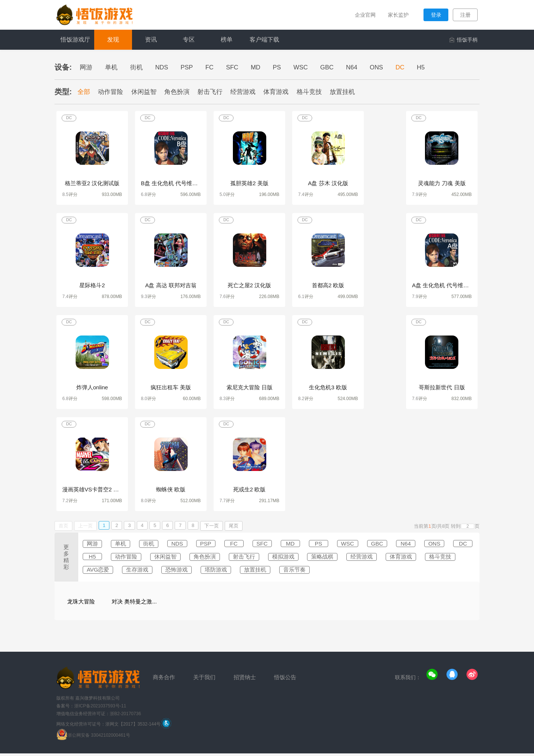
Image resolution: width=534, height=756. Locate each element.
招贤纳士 (241, 680)
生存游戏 (224, 572)
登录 (436, 15)
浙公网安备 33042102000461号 (99, 738)
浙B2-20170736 (125, 716)
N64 (367, 67)
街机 (139, 67)
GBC (341, 67)
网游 (87, 67)
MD (266, 67)
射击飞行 (216, 92)
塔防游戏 (307, 572)
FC (217, 67)
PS (288, 67)
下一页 (212, 527)
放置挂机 (353, 92)
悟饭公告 (280, 680)
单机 (113, 67)
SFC (241, 67)
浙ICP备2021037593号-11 (100, 708)
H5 (441, 67)
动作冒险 (113, 92)
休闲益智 (147, 92)
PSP (192, 67)
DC (419, 67)
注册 (465, 15)
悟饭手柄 (464, 40)
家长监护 (396, 15)
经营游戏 (250, 92)
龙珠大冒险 (81, 604)
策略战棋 (400, 558)
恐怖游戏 (266, 572)
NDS (166, 67)
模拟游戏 (358, 558)
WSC (313, 67)
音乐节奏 (390, 572)
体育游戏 (284, 92)
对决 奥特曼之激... (134, 604)
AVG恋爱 (182, 572)
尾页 (234, 527)
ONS (394, 67)
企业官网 (362, 15)
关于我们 (202, 680)
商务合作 (163, 680)
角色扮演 (181, 92)
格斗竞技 (319, 92)
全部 (85, 92)
